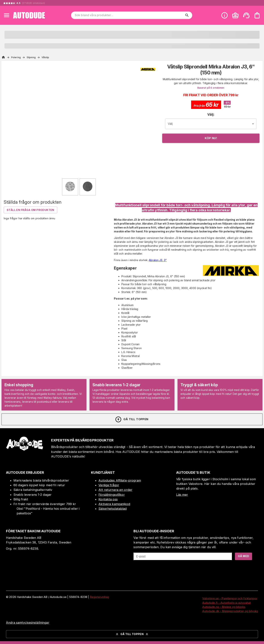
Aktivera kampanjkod (114, 504)
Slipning (31, 57)
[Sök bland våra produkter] (129, 15)
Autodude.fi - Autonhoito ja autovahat (227, 603)
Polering (16, 57)
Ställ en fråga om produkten (30, 210)
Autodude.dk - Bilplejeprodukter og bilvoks (230, 611)
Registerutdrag (100, 597)
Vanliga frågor (109, 485)
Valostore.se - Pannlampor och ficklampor (230, 598)
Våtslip (45, 57)
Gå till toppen (132, 419)
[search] (187, 15)
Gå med (243, 556)
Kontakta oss (108, 499)
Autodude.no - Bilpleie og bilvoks (224, 607)
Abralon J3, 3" (158, 260)
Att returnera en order (115, 490)
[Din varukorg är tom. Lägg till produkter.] (257, 15)
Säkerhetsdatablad (113, 509)
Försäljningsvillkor (112, 495)
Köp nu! (211, 138)
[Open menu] (7, 15)
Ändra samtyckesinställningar (28, 623)
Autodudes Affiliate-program (120, 480)
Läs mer (182, 495)
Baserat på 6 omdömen (211, 88)
